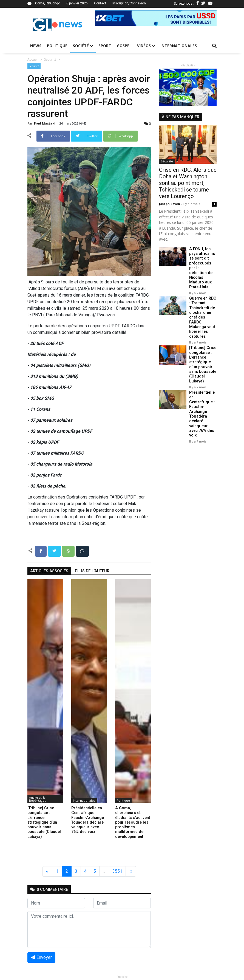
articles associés (49, 571)
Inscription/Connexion (129, 3)
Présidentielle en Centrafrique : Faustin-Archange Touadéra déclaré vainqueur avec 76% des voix (202, 413)
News (36, 46)
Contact (100, 3)
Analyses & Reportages (37, 799)
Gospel (124, 46)
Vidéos (146, 46)
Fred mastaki (45, 123)
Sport (105, 46)
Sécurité (50, 59)
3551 (117, 871)
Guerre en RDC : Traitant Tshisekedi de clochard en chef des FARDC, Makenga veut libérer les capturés (203, 317)
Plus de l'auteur (92, 571)
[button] (104, 18)
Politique (57, 46)
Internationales (179, 46)
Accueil (33, 59)
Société (83, 46)
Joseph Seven (170, 204)
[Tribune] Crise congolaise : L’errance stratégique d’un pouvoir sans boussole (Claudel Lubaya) (203, 364)
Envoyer (41, 957)
